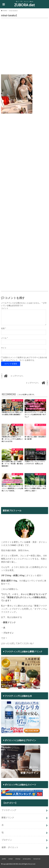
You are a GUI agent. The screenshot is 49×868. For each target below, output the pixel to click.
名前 (3, 328)
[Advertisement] (24, 47)
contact (11, 859)
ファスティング (9, 810)
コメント (5, 308)
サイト (4, 348)
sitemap (18, 859)
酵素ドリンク (8, 817)
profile (4, 859)
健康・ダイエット (10, 847)
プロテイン (7, 840)
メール (4, 338)
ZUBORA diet (24, 5)
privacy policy (27, 859)
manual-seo (37, 859)
